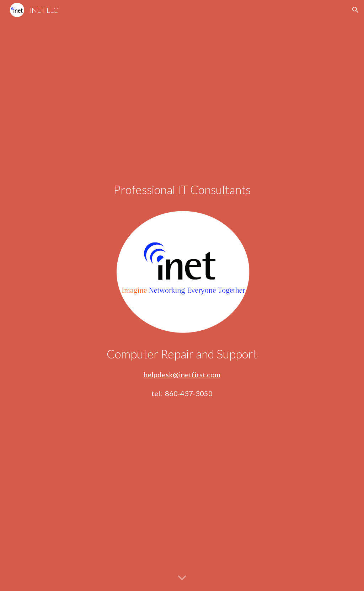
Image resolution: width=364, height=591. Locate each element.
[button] (355, 10)
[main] (182, 190)
